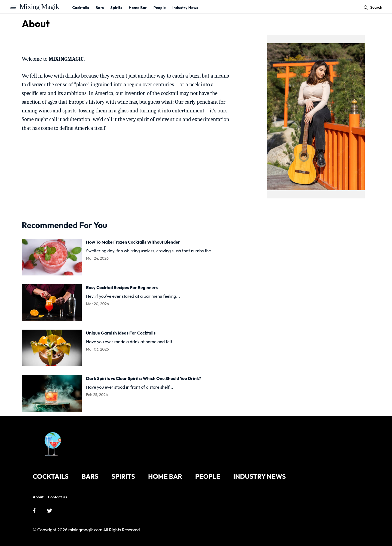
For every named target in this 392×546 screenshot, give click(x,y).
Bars (100, 8)
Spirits (116, 8)
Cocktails (81, 8)
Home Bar (138, 8)
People (160, 8)
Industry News (185, 8)
